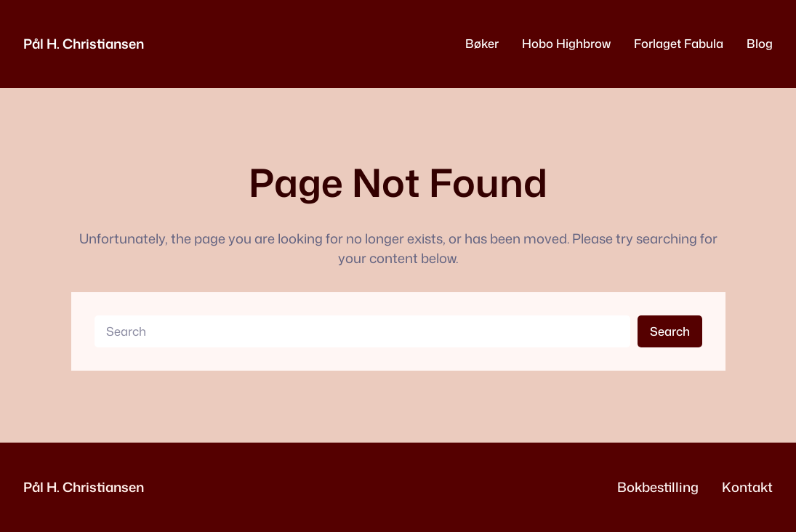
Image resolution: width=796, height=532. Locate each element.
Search (670, 331)
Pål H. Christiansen (84, 44)
